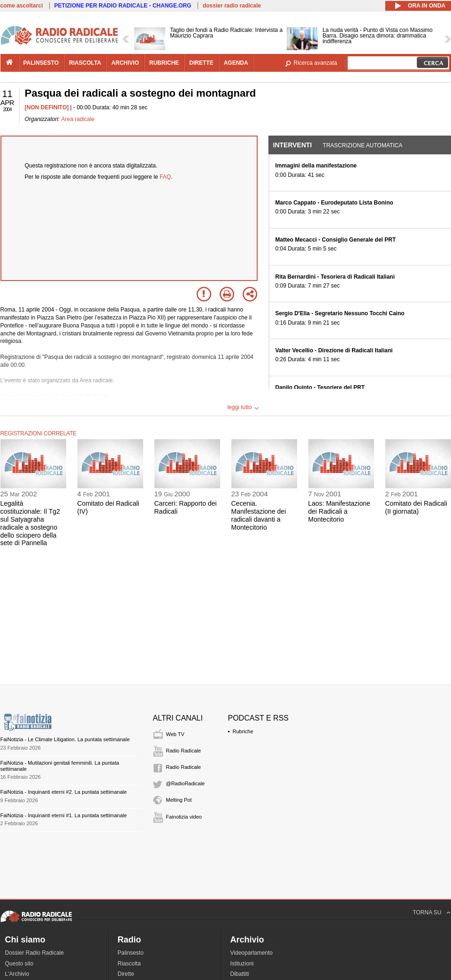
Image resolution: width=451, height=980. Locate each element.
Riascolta (129, 964)
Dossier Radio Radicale (34, 953)
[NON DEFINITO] (47, 107)
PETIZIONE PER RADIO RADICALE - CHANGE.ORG (123, 6)
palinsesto (41, 63)
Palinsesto (131, 953)
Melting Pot (179, 800)
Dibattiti (240, 974)
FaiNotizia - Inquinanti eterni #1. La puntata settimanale (64, 815)
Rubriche (243, 731)
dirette (201, 63)
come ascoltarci (22, 6)
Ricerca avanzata (316, 63)
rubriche (164, 63)
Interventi (293, 145)
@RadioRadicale (186, 783)
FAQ (165, 177)
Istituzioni (242, 964)
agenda (236, 63)
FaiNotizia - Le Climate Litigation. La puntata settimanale (65, 739)
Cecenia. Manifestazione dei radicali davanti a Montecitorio (259, 515)
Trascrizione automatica (363, 145)
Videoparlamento (252, 953)
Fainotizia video (184, 817)
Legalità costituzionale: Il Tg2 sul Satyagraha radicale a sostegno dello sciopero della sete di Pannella (30, 523)
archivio (125, 63)
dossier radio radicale (232, 6)
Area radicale (78, 119)
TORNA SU (427, 912)
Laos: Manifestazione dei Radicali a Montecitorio (339, 511)
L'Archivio (17, 974)
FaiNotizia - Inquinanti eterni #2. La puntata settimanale (64, 792)
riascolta (85, 63)
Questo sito (19, 964)
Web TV (175, 734)
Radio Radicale (184, 751)
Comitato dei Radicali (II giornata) (416, 507)
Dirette (126, 974)
